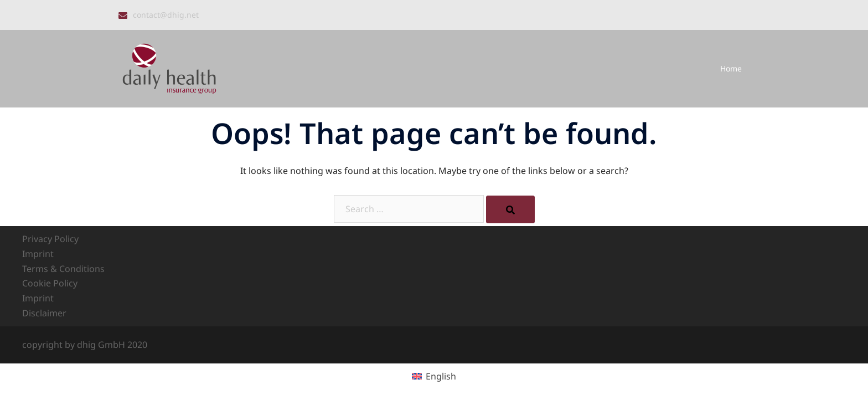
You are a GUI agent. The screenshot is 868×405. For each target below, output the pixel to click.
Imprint (38, 254)
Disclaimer (44, 313)
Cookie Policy (50, 283)
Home (731, 68)
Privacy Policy (50, 239)
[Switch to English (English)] (434, 376)
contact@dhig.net (166, 15)
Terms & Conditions (63, 269)
